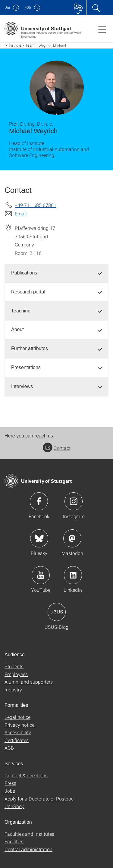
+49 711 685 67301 (36, 205)
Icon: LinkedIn (73, 575)
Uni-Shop (14, 806)
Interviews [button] (22, 386)
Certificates (17, 740)
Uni (7, 7)
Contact (57, 448)
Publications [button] (24, 273)
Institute (15, 45)
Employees (16, 674)
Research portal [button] (28, 292)
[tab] (56, 273)
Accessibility (18, 732)
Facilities (14, 841)
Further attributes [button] (30, 348)
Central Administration (28, 849)
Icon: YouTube (41, 575)
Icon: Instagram (74, 501)
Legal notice (17, 717)
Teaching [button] (21, 311)
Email (21, 213)
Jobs (10, 791)
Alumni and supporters (29, 682)
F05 (28, 7)
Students (14, 666)
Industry (13, 689)
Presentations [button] (26, 367)
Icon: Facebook (39, 501)
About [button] (17, 329)
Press (10, 783)
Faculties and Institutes (29, 834)
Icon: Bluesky (39, 538)
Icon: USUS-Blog (57, 612)
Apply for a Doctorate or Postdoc (39, 799)
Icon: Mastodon (72, 538)
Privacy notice (19, 725)
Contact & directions (26, 775)
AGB (9, 748)
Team (30, 45)
